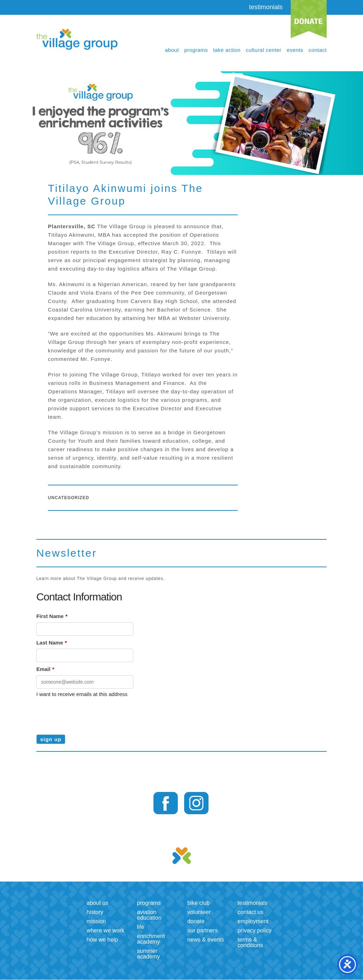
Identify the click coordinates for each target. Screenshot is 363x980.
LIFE (140, 927)
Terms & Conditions (250, 942)
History (95, 912)
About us (98, 903)
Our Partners (202, 930)
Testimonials (253, 903)
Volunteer (199, 912)
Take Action (227, 50)
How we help (102, 940)
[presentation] (90, 714)
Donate (196, 921)
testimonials (266, 7)
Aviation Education (149, 915)
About (172, 50)
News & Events (206, 940)
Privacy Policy (255, 930)
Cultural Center (264, 50)
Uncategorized (69, 498)
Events (295, 50)
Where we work (106, 930)
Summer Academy (148, 954)
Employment (253, 921)
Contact (318, 50)
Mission (96, 921)
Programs (196, 50)
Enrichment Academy (151, 939)
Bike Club (198, 903)
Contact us (251, 912)
